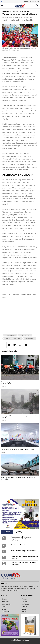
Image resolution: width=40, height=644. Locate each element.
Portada (24, 599)
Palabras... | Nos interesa (20, 545)
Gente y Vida (6, 612)
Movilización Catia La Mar (13, 338)
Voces (4, 609)
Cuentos (25, 602)
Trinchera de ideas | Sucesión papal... (24, 551)
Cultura (4, 607)
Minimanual (26, 604)
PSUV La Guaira (26, 335)
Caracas (5, 599)
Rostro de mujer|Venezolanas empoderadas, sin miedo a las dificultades (21, 539)
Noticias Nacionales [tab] (20, 532)
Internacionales (7, 604)
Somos (24, 612)
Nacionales (5, 602)
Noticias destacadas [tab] (7, 532)
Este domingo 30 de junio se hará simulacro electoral (18, 449)
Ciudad (24, 609)
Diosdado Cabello (11, 335)
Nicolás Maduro (30, 338)
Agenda (24, 607)
